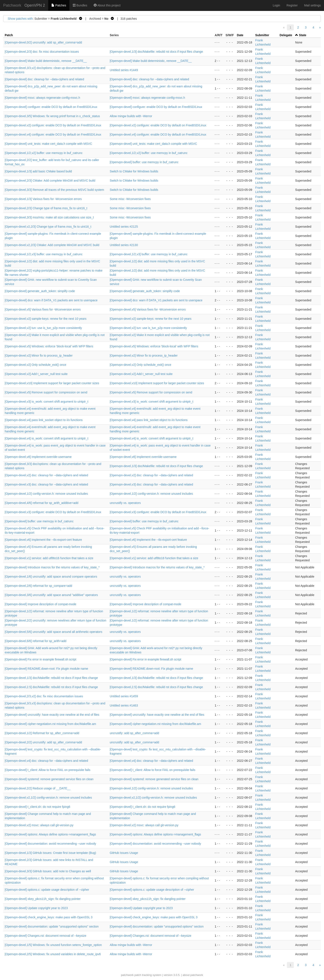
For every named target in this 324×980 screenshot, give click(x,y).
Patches (59, 5)
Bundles (80, 5)
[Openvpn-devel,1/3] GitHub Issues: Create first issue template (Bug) (50, 853)
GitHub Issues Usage (124, 853)
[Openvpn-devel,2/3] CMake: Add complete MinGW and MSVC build (50, 181)
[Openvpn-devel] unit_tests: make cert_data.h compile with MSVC (48, 144)
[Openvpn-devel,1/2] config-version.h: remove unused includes (46, 494)
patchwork (127, 975)
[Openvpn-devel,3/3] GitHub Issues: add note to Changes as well (48, 871)
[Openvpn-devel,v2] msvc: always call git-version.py (39, 825)
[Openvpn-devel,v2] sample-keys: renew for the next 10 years (46, 319)
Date (240, 35)
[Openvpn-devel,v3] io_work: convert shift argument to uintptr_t (46, 402)
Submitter (262, 35)
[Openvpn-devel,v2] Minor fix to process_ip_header (39, 356)
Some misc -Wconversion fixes (130, 199)
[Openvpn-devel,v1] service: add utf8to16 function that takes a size (49, 558)
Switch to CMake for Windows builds (134, 171)
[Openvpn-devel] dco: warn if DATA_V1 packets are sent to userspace (51, 300)
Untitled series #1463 (124, 705)
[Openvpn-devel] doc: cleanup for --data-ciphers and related (44, 79)
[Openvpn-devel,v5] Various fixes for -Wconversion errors (43, 309)
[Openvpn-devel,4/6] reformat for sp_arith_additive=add (42, 503)
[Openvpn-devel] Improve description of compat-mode (40, 604)
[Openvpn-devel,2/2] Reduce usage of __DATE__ (38, 788)
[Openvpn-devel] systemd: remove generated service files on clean (49, 779)
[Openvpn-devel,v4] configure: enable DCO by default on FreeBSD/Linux (53, 134)
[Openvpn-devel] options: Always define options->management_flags (50, 834)
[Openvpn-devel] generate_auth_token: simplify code (40, 291)
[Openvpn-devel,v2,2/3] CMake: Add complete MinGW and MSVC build (52, 245)
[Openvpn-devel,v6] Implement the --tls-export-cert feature (43, 540)
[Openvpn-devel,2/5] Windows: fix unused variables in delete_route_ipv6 (53, 954)
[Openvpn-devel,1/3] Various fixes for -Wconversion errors (43, 199)
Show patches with (20, 19)
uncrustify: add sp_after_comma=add (134, 733)
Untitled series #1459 (124, 696)
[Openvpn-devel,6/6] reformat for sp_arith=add (36, 641)
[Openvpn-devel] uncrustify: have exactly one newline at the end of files (52, 715)
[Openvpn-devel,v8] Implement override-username (38, 457)
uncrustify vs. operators (125, 503)
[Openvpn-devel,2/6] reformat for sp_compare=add (38, 586)
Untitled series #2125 (124, 227)
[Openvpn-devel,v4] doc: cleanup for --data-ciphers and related (46, 761)
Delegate (286, 35)
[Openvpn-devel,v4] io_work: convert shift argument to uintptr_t (46, 438)
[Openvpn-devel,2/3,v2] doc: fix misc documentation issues (44, 696)
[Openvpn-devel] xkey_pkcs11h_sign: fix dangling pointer (43, 899)
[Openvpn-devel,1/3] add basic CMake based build (38, 171)
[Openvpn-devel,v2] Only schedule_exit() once (35, 365)
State (303, 35)
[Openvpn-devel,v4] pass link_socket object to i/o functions (44, 420)
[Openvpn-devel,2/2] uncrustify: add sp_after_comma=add (43, 742)
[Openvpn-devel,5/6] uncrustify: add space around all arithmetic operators (53, 632)
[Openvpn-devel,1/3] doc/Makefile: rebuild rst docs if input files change (156, 52)
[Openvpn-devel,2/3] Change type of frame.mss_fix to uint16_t (46, 208)
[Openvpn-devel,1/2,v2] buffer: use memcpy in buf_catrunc (44, 153)
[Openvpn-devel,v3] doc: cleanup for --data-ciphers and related (46, 484)
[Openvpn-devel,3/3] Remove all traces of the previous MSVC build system (54, 190)
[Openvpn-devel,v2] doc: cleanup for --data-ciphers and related (46, 475)
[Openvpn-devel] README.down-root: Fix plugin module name (46, 669)
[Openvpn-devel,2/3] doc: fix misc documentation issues (42, 52)
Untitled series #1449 (124, 70)
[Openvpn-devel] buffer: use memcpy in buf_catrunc (144, 162)
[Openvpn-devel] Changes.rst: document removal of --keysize (46, 936)
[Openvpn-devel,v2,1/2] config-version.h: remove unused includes (48, 798)
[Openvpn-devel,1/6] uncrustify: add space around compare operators (51, 577)
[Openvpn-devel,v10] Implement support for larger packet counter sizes (52, 383)
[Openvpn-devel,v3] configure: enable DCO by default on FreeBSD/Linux (53, 512)
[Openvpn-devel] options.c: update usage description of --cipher (47, 890)
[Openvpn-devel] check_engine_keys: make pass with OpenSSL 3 (49, 917)
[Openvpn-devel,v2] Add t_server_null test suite (36, 374)
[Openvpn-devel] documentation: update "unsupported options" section (52, 926)
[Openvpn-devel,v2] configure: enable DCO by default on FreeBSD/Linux (53, 125)
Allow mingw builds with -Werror (131, 116)
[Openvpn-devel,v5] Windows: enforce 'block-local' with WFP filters (49, 346)
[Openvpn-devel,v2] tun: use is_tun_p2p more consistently (43, 328)
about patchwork (193, 975)
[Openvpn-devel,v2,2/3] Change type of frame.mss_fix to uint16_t (48, 227)
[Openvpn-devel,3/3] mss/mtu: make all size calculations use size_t (49, 217)
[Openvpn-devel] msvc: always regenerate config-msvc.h (42, 98)
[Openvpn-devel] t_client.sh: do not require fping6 (37, 807)
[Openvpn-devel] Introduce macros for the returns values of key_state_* (52, 567)
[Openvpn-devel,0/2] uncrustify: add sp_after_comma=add (43, 42)
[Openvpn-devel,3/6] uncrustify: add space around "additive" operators (51, 595)
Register (292, 5)
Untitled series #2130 (124, 245)
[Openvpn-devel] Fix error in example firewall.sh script (40, 659)
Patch (9, 35)
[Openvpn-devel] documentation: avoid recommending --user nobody (50, 844)
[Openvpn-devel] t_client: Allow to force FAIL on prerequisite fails (47, 770)
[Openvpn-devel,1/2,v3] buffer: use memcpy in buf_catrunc (44, 254)
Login (276, 5)
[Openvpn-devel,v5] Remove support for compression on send (46, 392)
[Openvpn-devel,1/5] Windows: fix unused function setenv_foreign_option (53, 945)
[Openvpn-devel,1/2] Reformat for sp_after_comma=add (42, 733)
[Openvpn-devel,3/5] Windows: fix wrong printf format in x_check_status (52, 116)
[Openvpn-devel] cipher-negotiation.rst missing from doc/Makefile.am (50, 724)
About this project (107, 5)
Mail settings (312, 5)
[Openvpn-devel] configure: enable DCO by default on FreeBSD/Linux (51, 107)
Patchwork (12, 5)
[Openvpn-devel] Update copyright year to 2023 (36, 908)
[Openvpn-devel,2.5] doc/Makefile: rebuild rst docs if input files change (51, 687)
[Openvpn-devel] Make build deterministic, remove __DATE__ (46, 61)
